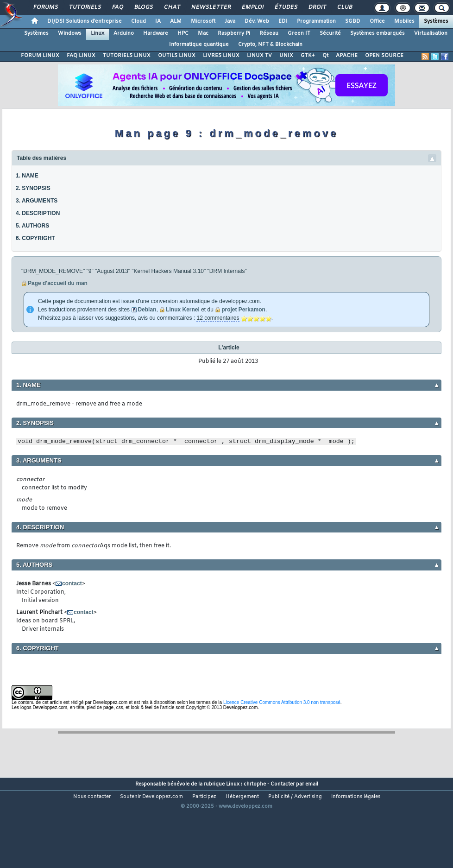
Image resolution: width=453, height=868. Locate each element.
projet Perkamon (243, 310)
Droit (317, 7)
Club (344, 7)
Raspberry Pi (234, 33)
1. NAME (27, 176)
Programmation (316, 21)
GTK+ (308, 56)
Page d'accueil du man (58, 283)
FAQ (117, 7)
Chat (172, 7)
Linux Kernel (183, 310)
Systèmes (436, 21)
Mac (203, 33)
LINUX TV (259, 56)
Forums (45, 7)
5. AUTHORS (32, 226)
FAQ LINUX (81, 56)
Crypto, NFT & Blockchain (270, 44)
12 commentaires (218, 318)
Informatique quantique (199, 44)
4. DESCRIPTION (38, 213)
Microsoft (203, 21)
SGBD (353, 21)
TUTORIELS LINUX (127, 56)
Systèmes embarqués (377, 33)
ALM (176, 21)
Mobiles (404, 21)
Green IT (299, 33)
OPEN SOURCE (384, 56)
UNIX (286, 56)
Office (377, 21)
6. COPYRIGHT (35, 238)
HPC (183, 33)
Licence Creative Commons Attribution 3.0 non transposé (282, 702)
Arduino (124, 33)
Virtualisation (431, 33)
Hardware (156, 33)
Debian (147, 310)
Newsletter (211, 7)
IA (158, 21)
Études (286, 7)
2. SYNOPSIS (33, 188)
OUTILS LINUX (177, 56)
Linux (98, 33)
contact (72, 583)
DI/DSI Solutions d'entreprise (85, 21)
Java (230, 21)
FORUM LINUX (40, 56)
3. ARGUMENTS (37, 201)
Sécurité (330, 33)
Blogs (143, 7)
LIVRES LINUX (221, 56)
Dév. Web (257, 21)
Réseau (269, 33)
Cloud (138, 21)
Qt (325, 56)
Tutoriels (85, 7)
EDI (283, 21)
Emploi (252, 7)
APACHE (347, 56)
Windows (70, 33)
